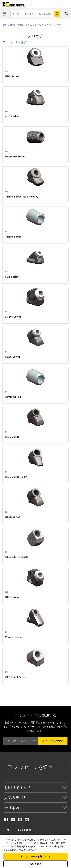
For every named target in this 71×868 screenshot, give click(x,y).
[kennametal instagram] (27, 820)
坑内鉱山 (22, 25)
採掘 (12, 25)
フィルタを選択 (17, 42)
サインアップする (53, 741)
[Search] (57, 14)
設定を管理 (36, 864)
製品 (5, 25)
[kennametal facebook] (6, 820)
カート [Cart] (67, 14)
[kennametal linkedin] (13, 820)
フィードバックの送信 (19, 830)
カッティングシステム (42, 25)
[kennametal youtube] (20, 820)
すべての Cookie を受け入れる (35, 856)
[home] (12, 5)
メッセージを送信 (30, 767)
